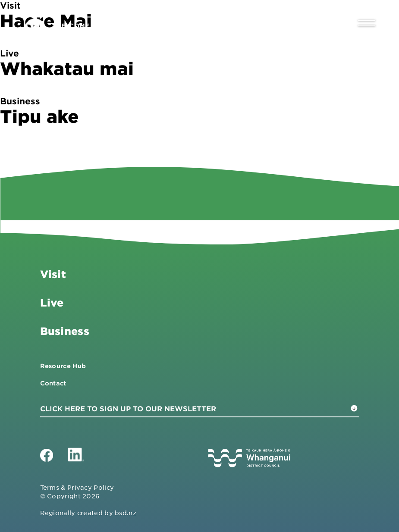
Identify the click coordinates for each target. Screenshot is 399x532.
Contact (53, 383)
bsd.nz (126, 513)
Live (52, 302)
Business (65, 331)
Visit (53, 274)
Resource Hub (63, 366)
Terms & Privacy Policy (77, 487)
